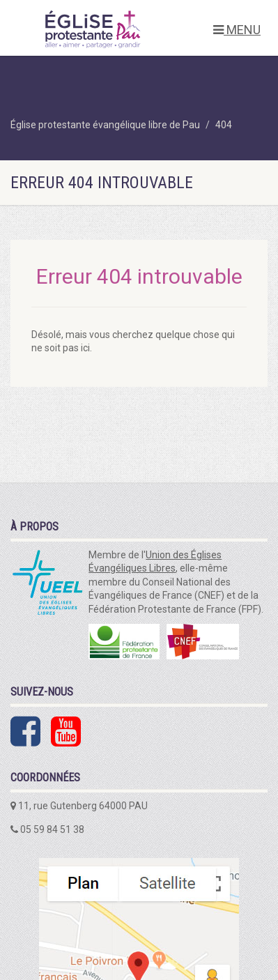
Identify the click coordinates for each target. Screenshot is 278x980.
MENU (237, 30)
